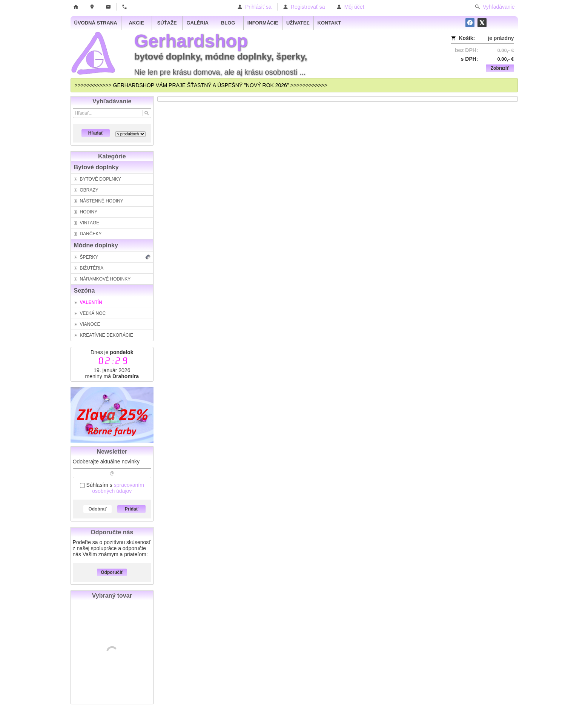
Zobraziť (500, 68)
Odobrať (97, 509)
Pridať (132, 509)
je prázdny (501, 38)
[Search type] (130, 134)
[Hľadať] (147, 113)
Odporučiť (112, 572)
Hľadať (96, 133)
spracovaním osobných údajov (118, 488)
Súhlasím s (112, 488)
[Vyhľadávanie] (112, 113)
